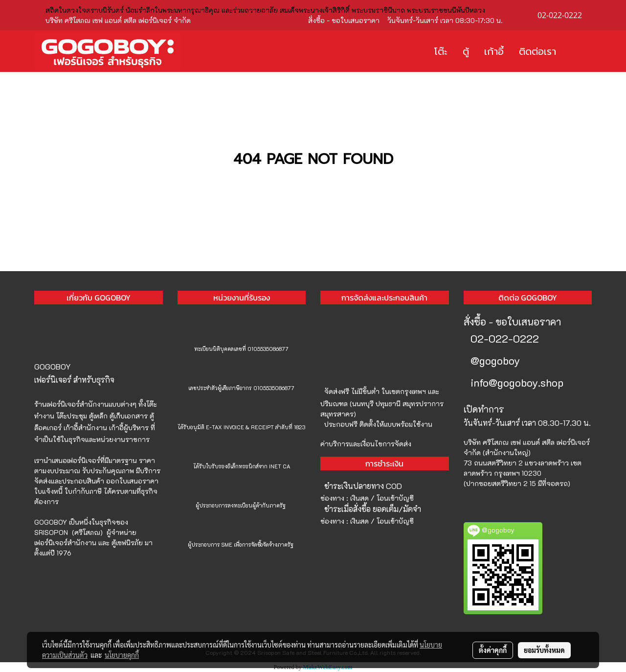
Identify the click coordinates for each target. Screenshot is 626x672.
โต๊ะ (441, 51)
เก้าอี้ (494, 51)
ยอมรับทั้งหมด (544, 650)
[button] (578, 51)
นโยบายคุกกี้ (122, 655)
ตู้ (466, 51)
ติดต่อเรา (537, 51)
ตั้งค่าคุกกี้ (493, 650)
